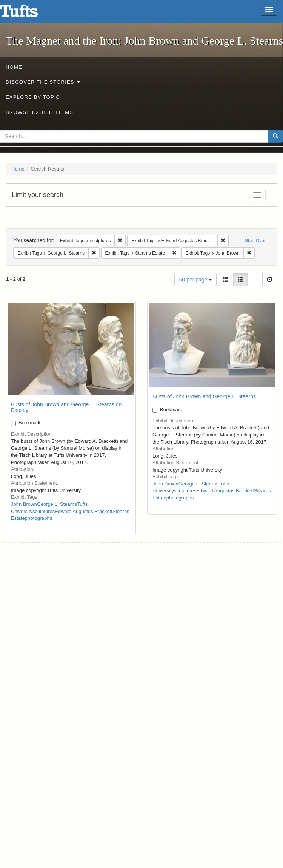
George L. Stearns (57, 504)
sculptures (44, 511)
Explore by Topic (33, 97)
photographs (38, 518)
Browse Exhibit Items (39, 112)
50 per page (196, 280)
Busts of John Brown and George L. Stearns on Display (66, 407)
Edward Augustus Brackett (83, 511)
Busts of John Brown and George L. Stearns (204, 396)
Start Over (255, 241)
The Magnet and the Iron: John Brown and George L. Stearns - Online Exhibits (28, 13)
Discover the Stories (43, 82)
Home (14, 67)
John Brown (24, 504)
